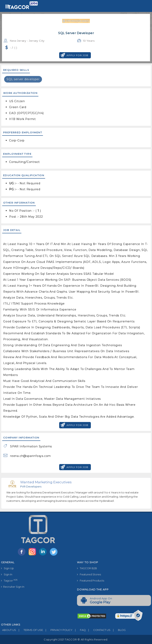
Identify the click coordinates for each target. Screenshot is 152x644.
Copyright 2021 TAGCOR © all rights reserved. (76, 639)
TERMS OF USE (29, 630)
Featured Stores (89, 574)
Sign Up (7, 568)
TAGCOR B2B (87, 568)
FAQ (79, 630)
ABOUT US (9, 630)
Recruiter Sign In (13, 587)
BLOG (118, 630)
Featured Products (91, 581)
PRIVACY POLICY (58, 630)
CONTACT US (98, 630)
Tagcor (9, 580)
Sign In (7, 574)
